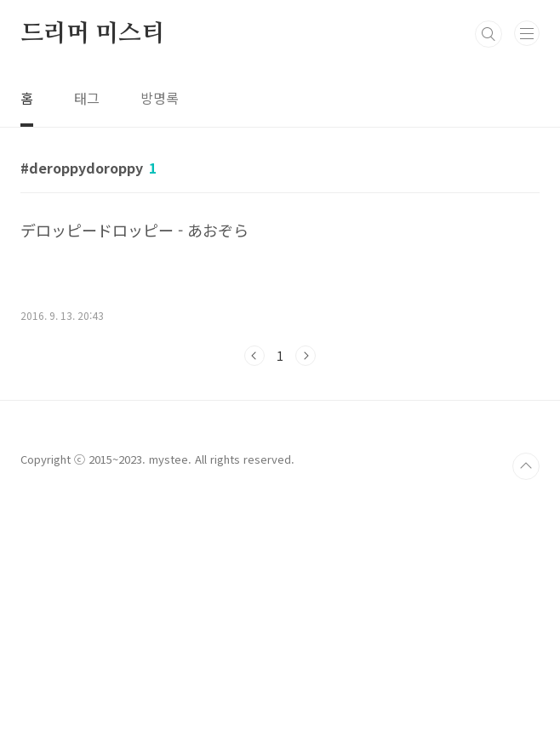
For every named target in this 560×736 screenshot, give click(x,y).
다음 (306, 356)
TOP (526, 705)
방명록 (160, 98)
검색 (489, 34)
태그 (87, 98)
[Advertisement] (280, 485)
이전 (254, 356)
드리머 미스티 (92, 34)
